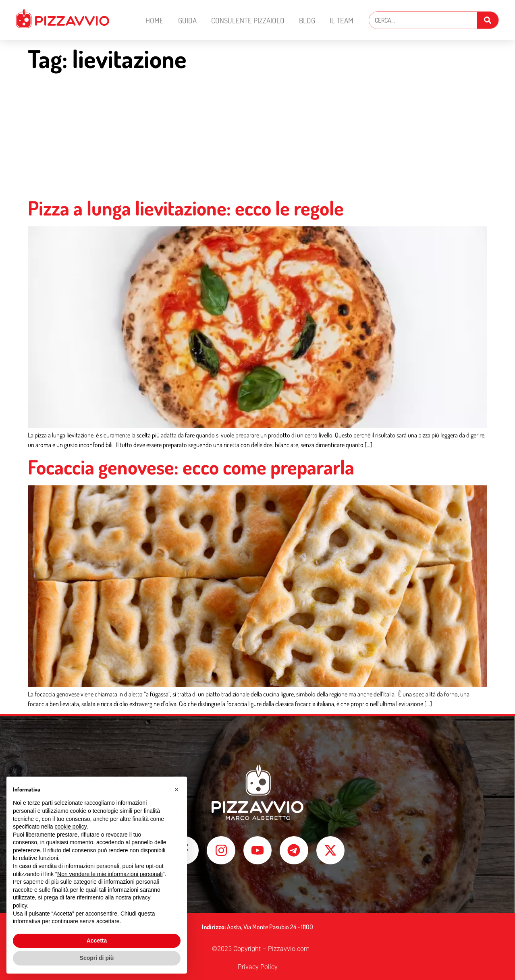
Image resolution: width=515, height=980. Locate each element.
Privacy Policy (258, 967)
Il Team (342, 20)
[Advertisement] (257, 136)
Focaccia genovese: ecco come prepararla (191, 467)
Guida (187, 20)
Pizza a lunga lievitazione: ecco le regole (186, 208)
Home (155, 20)
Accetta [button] (97, 941)
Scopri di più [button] (97, 958)
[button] (177, 789)
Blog (307, 20)
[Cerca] (488, 20)
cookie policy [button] (71, 827)
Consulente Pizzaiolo (248, 20)
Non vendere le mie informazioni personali (110, 874)
